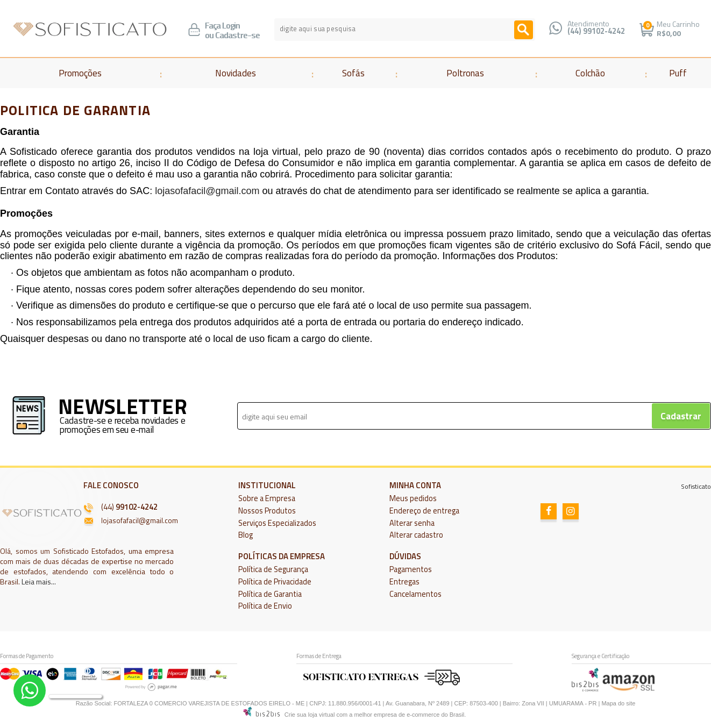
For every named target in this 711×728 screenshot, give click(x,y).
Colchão (590, 73)
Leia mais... (39, 581)
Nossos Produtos (267, 511)
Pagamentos (411, 569)
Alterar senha (412, 523)
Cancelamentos (415, 594)
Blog (246, 535)
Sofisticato (696, 486)
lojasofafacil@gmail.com (207, 191)
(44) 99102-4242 (596, 31)
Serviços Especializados (277, 523)
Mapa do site (618, 703)
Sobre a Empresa (267, 498)
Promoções (80, 73)
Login (231, 26)
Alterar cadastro (416, 535)
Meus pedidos (413, 498)
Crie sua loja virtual (310, 715)
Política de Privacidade (275, 582)
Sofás (353, 73)
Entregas (404, 582)
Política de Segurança (273, 569)
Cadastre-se (237, 35)
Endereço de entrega (424, 511)
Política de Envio (265, 606)
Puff (678, 73)
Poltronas (465, 73)
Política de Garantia (270, 594)
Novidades (236, 73)
